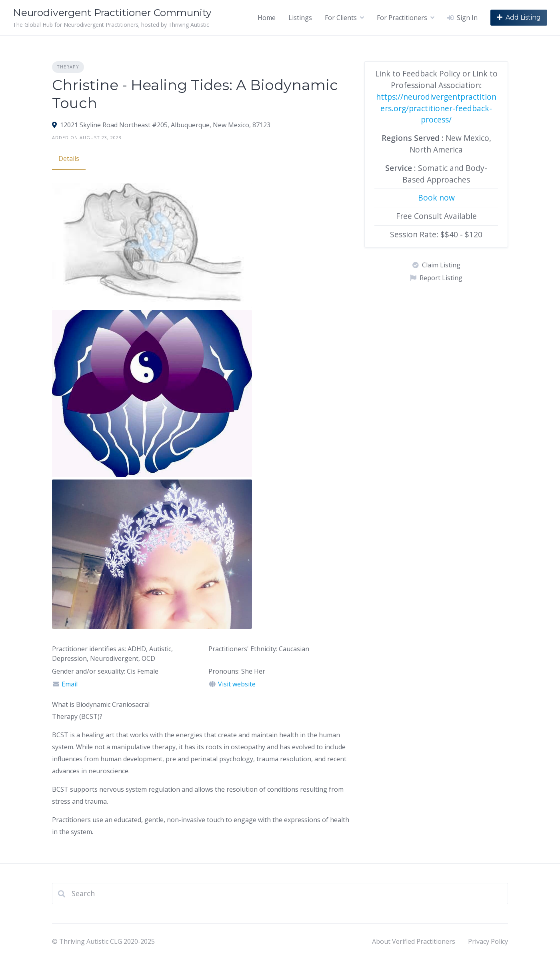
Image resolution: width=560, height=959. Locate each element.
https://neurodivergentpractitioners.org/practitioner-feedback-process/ (436, 108)
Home (267, 18)
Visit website (237, 684)
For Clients (341, 18)
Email (70, 684)
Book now (436, 198)
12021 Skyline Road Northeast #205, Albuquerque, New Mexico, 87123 (165, 125)
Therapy (68, 67)
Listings (300, 18)
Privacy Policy (488, 941)
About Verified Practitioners (414, 941)
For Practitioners (402, 18)
